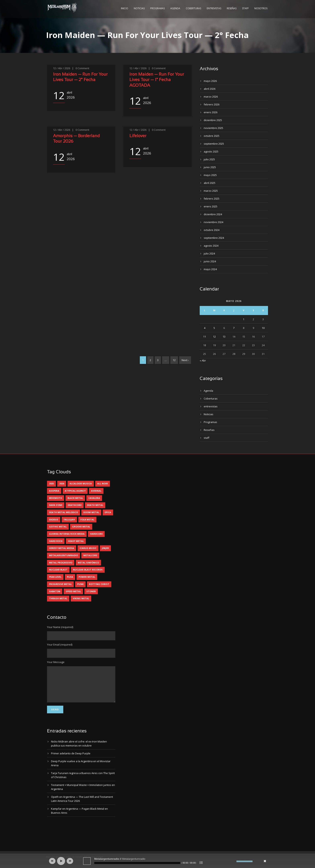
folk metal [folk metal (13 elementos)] (87, 519)
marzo (211, 97)
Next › (185, 360)
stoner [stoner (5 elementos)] (91, 591)
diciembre (213, 120)
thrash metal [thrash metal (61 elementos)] (58, 598)
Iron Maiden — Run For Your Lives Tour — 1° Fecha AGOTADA (157, 80)
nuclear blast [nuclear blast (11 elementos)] (58, 570)
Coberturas (193, 8)
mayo (210, 81)
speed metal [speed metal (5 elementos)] (73, 591)
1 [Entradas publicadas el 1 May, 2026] (244, 319)
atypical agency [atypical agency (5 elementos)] (75, 491)
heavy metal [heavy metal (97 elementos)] (76, 541)
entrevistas (211, 406)
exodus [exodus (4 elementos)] (54, 519)
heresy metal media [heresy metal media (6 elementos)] (62, 548)
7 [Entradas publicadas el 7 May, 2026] (234, 328)
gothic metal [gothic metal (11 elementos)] (58, 527)
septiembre (214, 144)
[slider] (137, 863)
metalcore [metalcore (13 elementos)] (90, 555)
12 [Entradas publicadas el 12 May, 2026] (214, 337)
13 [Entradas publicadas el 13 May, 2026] (224, 337)
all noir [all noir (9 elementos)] (103, 483)
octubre (212, 136)
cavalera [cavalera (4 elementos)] (94, 498)
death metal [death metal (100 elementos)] (95, 505)
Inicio (125, 8)
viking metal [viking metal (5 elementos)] (81, 598)
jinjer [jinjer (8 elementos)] (105, 548)
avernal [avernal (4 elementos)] (96, 491)
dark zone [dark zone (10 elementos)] (56, 505)
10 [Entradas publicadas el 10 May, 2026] (263, 328)
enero (211, 112)
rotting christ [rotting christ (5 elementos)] (99, 584)
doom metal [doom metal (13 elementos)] (91, 512)
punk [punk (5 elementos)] (80, 584)
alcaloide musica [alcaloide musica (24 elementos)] (81, 483)
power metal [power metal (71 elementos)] (87, 577)
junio (210, 167)
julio (209, 159)
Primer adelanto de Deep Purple (71, 759)
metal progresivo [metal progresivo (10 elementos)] (61, 563)
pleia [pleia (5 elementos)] (70, 577)
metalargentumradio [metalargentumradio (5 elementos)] (63, 555)
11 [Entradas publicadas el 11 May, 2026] (205, 337)
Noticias (139, 8)
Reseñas (232, 8)
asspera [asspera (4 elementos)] (54, 491)
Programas (157, 8)
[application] (157, 861)
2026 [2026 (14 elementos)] (62, 483)
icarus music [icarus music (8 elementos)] (88, 548)
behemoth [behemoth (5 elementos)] (56, 498)
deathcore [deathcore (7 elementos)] (75, 505)
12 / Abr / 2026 (62, 68)
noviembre (213, 128)
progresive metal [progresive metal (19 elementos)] (60, 584)
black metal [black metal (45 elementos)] (75, 498)
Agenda (175, 8)
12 (174, 360)
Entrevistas (214, 8)
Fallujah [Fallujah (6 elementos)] (69, 519)
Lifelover (138, 136)
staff (207, 438)
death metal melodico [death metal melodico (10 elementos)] (63, 512)
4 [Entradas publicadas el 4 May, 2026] (205, 328)
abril (210, 89)
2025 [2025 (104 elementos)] (51, 483)
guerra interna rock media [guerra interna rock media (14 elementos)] (67, 534)
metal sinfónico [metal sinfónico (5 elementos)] (88, 563)
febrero (212, 104)
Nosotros (261, 8)
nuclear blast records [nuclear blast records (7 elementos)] (88, 570)
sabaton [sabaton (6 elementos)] (55, 591)
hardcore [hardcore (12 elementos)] (96, 534)
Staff (245, 8)
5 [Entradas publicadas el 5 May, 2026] (214, 328)
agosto (211, 151)
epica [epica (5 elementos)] (108, 512)
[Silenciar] (233, 861)
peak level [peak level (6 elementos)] (55, 577)
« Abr (203, 360)
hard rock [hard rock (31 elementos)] (56, 541)
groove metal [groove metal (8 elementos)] (81, 527)
